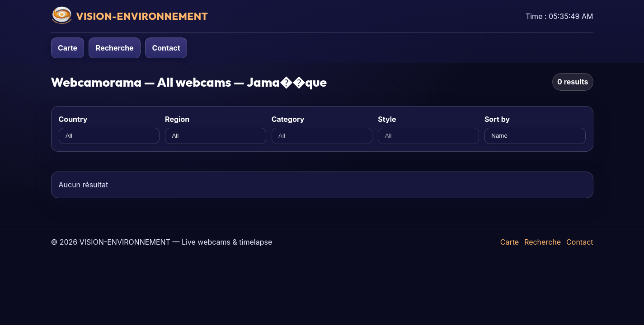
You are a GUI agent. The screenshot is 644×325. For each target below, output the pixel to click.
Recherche (115, 48)
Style (387, 119)
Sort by (497, 119)
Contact (166, 48)
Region (177, 119)
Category (288, 119)
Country (73, 119)
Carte (68, 48)
